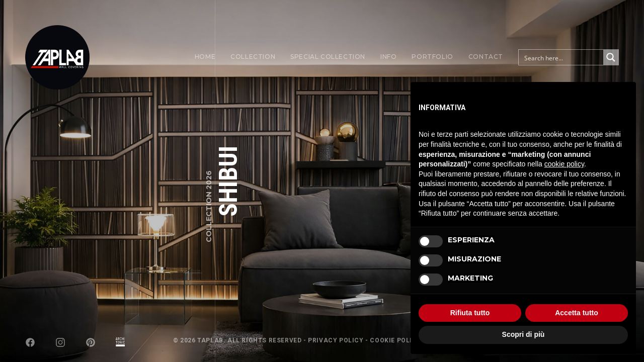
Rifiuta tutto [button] (470, 313)
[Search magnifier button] (611, 57)
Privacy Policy (336, 340)
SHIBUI (228, 181)
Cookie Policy (395, 340)
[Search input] (561, 57)
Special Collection (328, 57)
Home (205, 57)
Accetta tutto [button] (577, 313)
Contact (486, 57)
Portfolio (432, 57)
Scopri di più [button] (524, 334)
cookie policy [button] (564, 164)
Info (388, 57)
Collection (253, 57)
